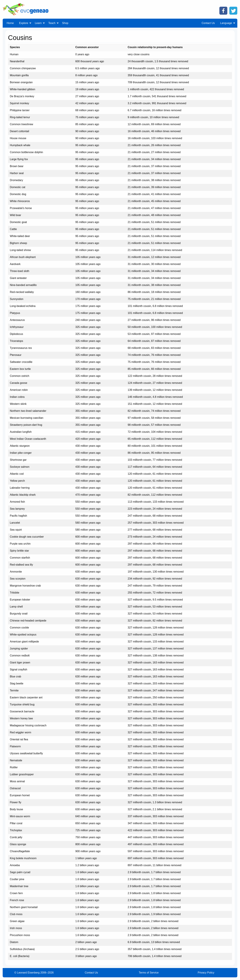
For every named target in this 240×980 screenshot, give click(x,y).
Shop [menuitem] (65, 23)
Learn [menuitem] (38, 23)
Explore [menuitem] (24, 23)
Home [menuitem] (10, 23)
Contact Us (91, 973)
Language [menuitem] (226, 23)
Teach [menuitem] (52, 23)
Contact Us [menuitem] (208, 23)
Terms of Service (149, 973)
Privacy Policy (206, 973)
